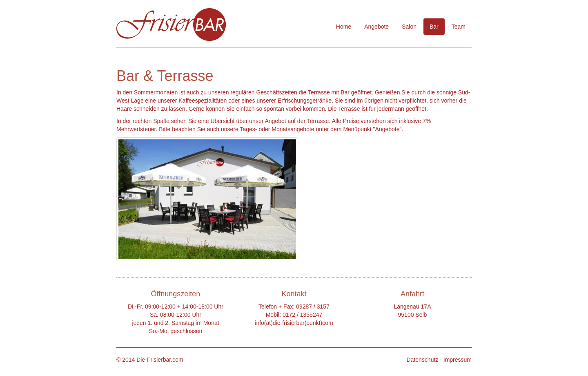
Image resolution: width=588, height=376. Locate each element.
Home (344, 27)
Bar (434, 27)
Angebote (376, 27)
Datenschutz (422, 360)
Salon (409, 27)
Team (459, 27)
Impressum (458, 360)
